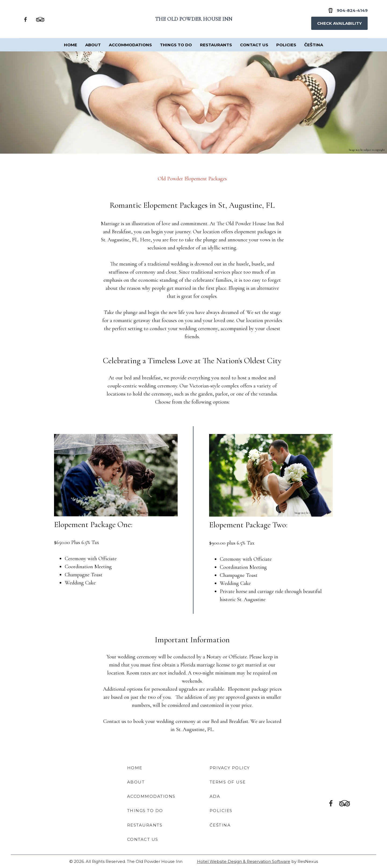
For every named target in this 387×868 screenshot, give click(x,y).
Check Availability (339, 23)
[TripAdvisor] (40, 19)
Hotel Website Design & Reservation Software (244, 861)
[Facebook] (26, 19)
